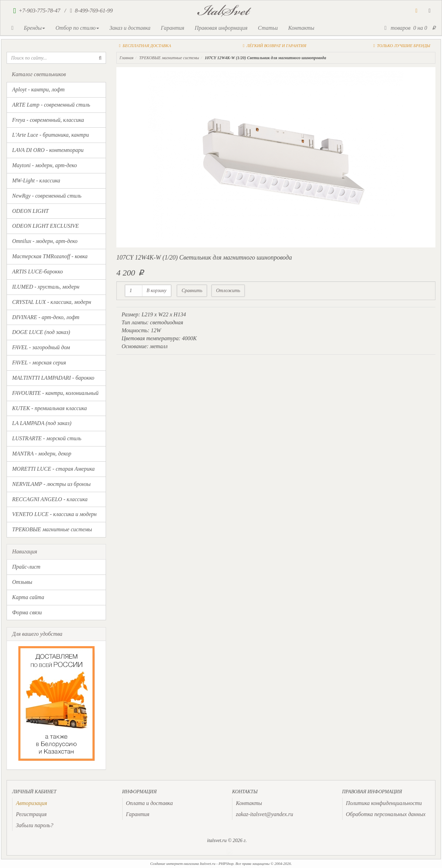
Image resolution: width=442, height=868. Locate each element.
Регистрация (31, 814)
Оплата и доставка (149, 803)
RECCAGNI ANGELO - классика (50, 499)
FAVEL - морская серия (39, 363)
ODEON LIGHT (30, 211)
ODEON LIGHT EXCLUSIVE (46, 226)
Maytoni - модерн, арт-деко (45, 165)
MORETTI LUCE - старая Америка (53, 469)
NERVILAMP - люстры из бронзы (51, 484)
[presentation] (32, 803)
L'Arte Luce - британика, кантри (51, 135)
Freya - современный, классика (48, 120)
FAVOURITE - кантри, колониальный (55, 393)
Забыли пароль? (35, 825)
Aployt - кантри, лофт (38, 89)
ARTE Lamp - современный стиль (51, 105)
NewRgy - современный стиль (47, 196)
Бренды (34, 28)
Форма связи (27, 612)
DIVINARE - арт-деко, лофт (46, 317)
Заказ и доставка (130, 28)
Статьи (268, 28)
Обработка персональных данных (386, 814)
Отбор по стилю (77, 28)
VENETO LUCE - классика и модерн (54, 514)
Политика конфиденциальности (384, 803)
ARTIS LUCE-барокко (37, 272)
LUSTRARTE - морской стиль (47, 438)
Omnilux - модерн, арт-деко (45, 241)
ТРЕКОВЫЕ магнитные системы (52, 529)
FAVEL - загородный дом (41, 347)
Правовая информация (221, 28)
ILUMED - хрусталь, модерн (46, 287)
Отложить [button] (228, 291)
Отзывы (22, 582)
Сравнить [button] (192, 291)
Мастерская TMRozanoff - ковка (50, 256)
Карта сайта (28, 597)
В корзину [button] (157, 291)
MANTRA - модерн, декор (42, 454)
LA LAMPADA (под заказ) (42, 423)
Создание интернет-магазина (174, 864)
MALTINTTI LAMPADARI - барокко (53, 378)
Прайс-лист (26, 567)
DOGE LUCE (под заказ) (41, 332)
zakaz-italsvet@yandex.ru (264, 814)
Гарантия (173, 28)
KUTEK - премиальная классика (50, 408)
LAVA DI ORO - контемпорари (48, 150)
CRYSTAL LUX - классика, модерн (52, 302)
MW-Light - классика (36, 180)
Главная (126, 58)
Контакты (301, 28)
